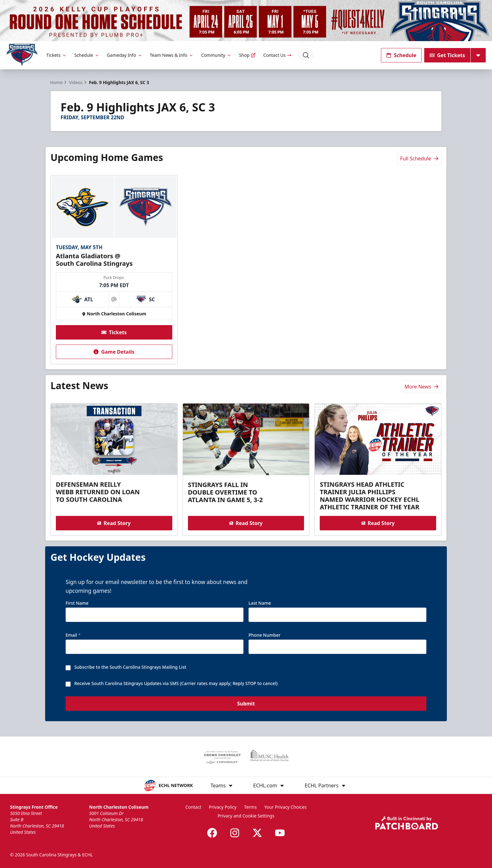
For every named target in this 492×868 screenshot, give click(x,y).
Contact (193, 807)
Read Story (114, 523)
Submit (246, 704)
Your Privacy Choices (285, 807)
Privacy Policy (223, 807)
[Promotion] (246, 21)
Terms (250, 807)
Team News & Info (172, 55)
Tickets (57, 55)
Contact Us (278, 55)
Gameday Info (125, 55)
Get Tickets (447, 55)
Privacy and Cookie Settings (246, 816)
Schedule (87, 55)
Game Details (114, 352)
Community (216, 55)
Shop (247, 55)
